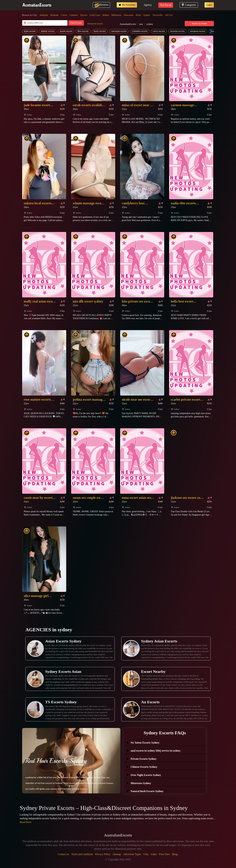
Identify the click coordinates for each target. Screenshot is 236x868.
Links (154, 854)
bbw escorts (83, 31)
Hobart (106, 15)
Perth (138, 15)
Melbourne (116, 15)
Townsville (158, 15)
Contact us (63, 854)
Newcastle (129, 15)
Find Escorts (76, 23)
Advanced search (95, 24)
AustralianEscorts (128, 24)
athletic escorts (48, 31)
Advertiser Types (132, 854)
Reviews (101, 5)
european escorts (198, 31)
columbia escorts (140, 31)
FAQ (146, 854)
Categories (189, 5)
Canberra (74, 15)
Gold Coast (95, 15)
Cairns (64, 15)
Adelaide (44, 15)
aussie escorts (66, 31)
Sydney (147, 15)
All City (169, 15)
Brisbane (54, 15)
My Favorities (127, 5)
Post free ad (166, 5)
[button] (210, 31)
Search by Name (199, 23)
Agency (148, 5)
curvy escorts (159, 31)
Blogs (175, 854)
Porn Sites (164, 854)
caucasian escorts (119, 31)
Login (209, 5)
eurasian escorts (177, 31)
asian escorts (30, 31)
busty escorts (100, 31)
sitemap (117, 854)
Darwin (84, 15)
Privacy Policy (103, 854)
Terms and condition (82, 854)
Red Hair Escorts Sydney (56, 761)
